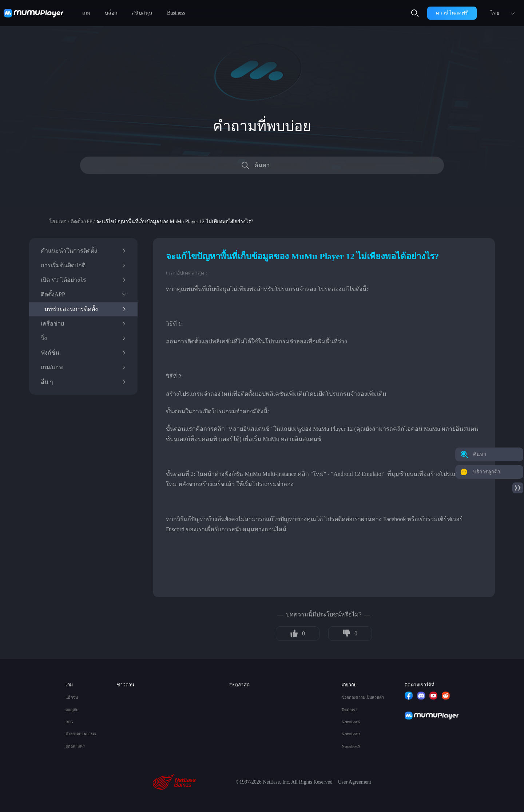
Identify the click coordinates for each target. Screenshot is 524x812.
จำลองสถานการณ (81, 734)
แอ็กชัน (72, 697)
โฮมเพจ (58, 222)
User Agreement (355, 782)
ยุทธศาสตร (75, 746)
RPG (69, 722)
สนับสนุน (142, 13)
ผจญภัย (72, 710)
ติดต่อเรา (350, 710)
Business (176, 13)
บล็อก (111, 13)
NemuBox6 (351, 722)
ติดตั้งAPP (81, 222)
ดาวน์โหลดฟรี (452, 13)
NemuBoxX (351, 746)
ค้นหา (262, 165)
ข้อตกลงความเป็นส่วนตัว (363, 697)
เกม (86, 13)
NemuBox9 (351, 734)
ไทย (495, 13)
